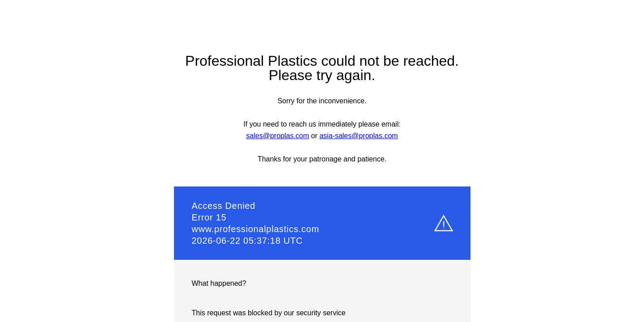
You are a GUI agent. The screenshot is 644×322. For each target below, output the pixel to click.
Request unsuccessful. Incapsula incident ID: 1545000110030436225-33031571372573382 (322, 161)
